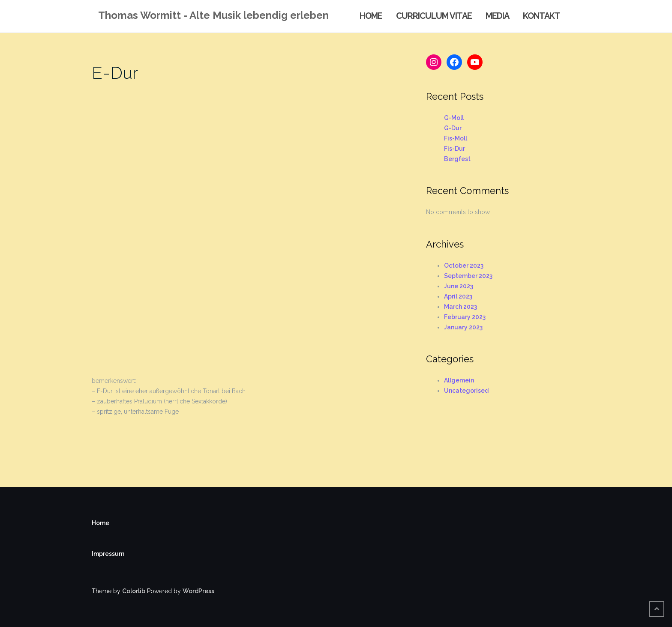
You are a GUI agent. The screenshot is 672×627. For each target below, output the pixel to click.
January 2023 (463, 327)
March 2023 (460, 307)
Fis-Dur (454, 149)
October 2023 (464, 266)
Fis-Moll (456, 138)
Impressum (108, 554)
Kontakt (541, 16)
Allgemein (459, 380)
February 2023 (465, 317)
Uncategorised (466, 391)
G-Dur (453, 128)
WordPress (198, 591)
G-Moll (454, 118)
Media (497, 16)
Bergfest (457, 159)
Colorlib (134, 591)
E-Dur (115, 73)
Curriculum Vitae (434, 16)
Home (371, 16)
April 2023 (458, 296)
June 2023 (459, 286)
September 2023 (468, 276)
